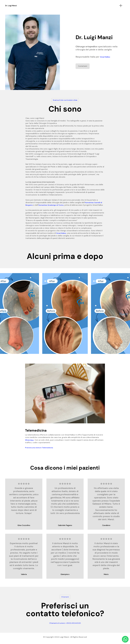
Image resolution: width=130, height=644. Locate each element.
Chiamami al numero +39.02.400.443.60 (65, 626)
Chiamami (65, 599)
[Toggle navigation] (121, 6)
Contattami (83, 66)
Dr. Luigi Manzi (17, 6)
